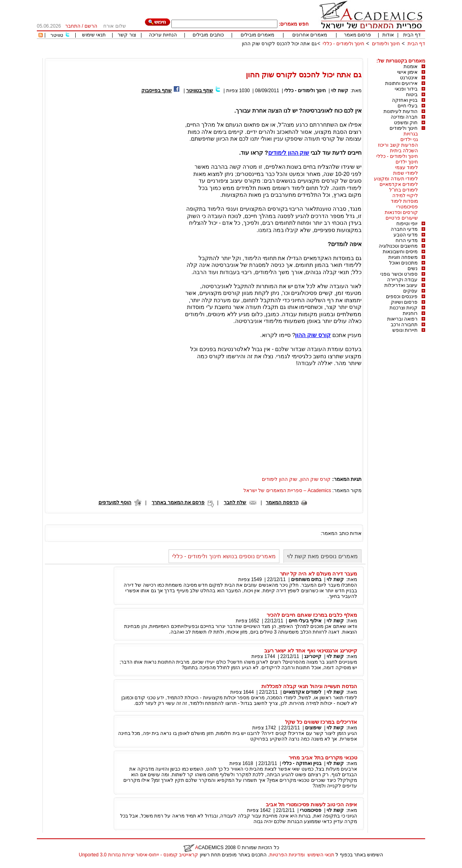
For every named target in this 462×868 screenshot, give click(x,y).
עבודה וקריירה (402, 280)
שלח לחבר (235, 503)
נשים (413, 268)
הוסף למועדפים (115, 503)
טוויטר (57, 35)
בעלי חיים (408, 106)
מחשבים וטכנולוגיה (398, 246)
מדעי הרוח (407, 240)
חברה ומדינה (404, 117)
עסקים (410, 291)
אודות (388, 35)
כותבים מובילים (208, 35)
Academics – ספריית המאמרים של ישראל (287, 491)
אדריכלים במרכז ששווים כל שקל (321, 722)
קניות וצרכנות (404, 308)
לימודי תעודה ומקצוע (396, 179)
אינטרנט (409, 78)
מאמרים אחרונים (310, 35)
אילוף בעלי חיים (305, 621)
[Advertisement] (279, 55)
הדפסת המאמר (282, 503)
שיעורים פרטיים (402, 218)
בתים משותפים (306, 579)
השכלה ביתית (404, 151)
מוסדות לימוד (404, 201)
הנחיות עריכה (163, 35)
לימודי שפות (406, 173)
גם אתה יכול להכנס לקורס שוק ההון (279, 44)
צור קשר (127, 35)
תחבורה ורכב (404, 325)
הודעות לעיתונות (401, 111)
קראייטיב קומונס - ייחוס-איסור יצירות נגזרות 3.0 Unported (139, 855)
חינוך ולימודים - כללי (343, 44)
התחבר (73, 26)
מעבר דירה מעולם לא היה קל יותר (318, 574)
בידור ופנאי (406, 89)
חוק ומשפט (406, 123)
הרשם (91, 26)
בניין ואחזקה (405, 100)
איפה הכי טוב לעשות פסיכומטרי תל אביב (311, 804)
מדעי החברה (404, 229)
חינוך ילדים (407, 162)
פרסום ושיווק (404, 302)
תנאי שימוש (94, 35)
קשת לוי (339, 91)
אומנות (411, 67)
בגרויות (411, 134)
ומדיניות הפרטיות (287, 855)
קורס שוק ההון (316, 479)
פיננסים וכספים (402, 297)
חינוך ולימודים (386, 44)
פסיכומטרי (407, 207)
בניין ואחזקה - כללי (302, 763)
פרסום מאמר (358, 35)
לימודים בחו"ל (404, 190)
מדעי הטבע (406, 235)
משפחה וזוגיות (403, 257)
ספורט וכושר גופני (399, 274)
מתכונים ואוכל (403, 263)
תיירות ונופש (405, 330)
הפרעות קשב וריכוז (398, 145)
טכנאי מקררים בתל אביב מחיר (323, 758)
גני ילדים (409, 139)
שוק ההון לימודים (280, 479)
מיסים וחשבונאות (400, 252)
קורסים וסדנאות (401, 212)
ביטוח (412, 95)
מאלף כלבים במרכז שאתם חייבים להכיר (312, 615)
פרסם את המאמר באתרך (178, 503)
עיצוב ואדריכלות (401, 285)
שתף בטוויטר (200, 91)
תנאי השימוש (321, 855)
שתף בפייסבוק (157, 91)
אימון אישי (407, 72)
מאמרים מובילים (257, 35)
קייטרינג (313, 656)
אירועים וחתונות (401, 83)
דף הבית (412, 35)
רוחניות (410, 313)
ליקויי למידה (405, 196)
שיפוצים (313, 728)
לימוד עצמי (407, 168)
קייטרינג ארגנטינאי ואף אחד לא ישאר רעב (311, 651)
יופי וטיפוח (407, 224)
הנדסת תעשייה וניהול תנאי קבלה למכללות (309, 686)
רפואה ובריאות (402, 319)
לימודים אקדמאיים (399, 184)
